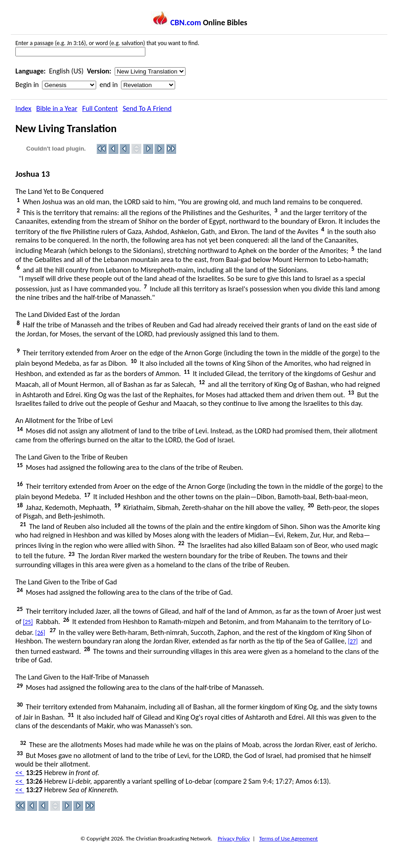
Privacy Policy (234, 838)
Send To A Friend (147, 108)
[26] (40, 633)
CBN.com (176, 23)
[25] (28, 622)
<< (20, 773)
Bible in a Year (57, 108)
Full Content (100, 108)
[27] (353, 641)
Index (23, 108)
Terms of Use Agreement (288, 838)
